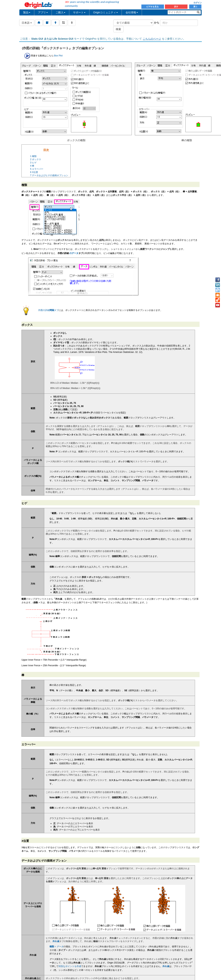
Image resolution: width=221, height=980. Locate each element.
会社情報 (132, 12)
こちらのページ (152, 39)
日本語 (27, 23)
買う (195, 7)
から (157, 23)
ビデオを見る (153, 7)
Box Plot (58, 56)
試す (176, 7)
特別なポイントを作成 (70, 966)
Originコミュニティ (106, 12)
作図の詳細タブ (48, 310)
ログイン (198, 3)
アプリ (43, 12)
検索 (118, 29)
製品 (27, 12)
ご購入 (60, 12)
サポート (79, 12)
